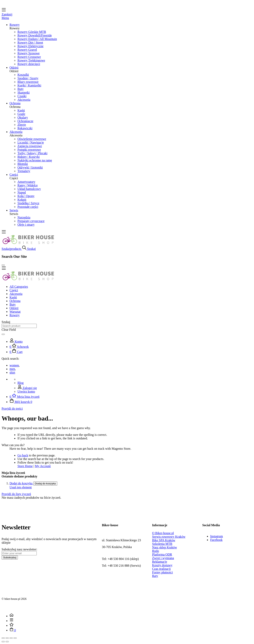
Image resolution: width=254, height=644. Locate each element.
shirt (12, 372)
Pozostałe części (28, 207)
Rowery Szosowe (29, 53)
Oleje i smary (26, 225)
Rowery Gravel (27, 50)
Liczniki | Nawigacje (31, 142)
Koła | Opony (26, 196)
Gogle (21, 114)
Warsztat (15, 312)
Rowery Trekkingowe (31, 60)
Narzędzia (24, 217)
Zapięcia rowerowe (30, 146)
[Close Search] (3, 265)
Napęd (22, 192)
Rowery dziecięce (29, 64)
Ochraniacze (25, 121)
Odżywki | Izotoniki (30, 167)
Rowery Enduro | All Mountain (37, 39)
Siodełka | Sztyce (28, 203)
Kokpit (22, 200)
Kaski (21, 110)
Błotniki (23, 164)
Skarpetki (24, 92)
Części (14, 290)
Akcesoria (24, 100)
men (12, 369)
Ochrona (15, 301)
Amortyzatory (26, 182)
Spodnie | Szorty (28, 78)
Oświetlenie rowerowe (32, 139)
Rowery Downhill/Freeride (35, 35)
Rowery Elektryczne (30, 46)
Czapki (22, 96)
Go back (23, 455)
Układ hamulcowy (29, 189)
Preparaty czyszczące (31, 221)
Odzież (14, 308)
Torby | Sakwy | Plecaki (32, 153)
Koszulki (23, 75)
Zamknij (7, 14)
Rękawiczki (25, 128)
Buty (21, 89)
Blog (21, 383)
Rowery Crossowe (29, 57)
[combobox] (19, 326)
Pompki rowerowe (29, 150)
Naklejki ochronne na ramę (35, 160)
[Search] (3, 334)
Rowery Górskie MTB (32, 32)
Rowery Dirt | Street (30, 43)
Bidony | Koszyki (29, 157)
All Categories (19, 287)
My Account (43, 466)
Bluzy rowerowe (28, 82)
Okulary (23, 117)
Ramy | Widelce (28, 185)
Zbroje (22, 125)
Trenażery (24, 171)
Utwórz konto (26, 391)
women (14, 365)
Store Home (25, 466)
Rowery (15, 315)
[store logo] (28, 244)
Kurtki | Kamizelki (29, 85)
